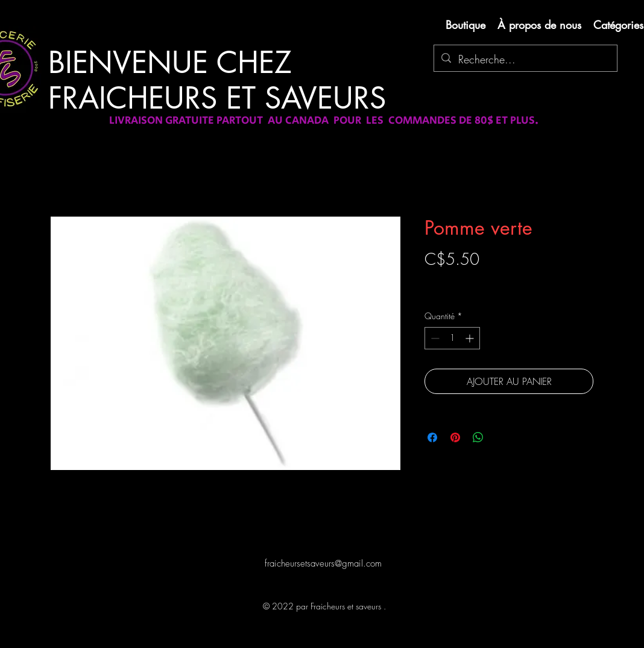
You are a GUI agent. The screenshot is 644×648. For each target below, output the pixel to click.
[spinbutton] (452, 338)
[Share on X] (501, 437)
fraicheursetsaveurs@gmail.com (323, 564)
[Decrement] (434, 338)
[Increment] (471, 338)
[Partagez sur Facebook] (432, 437)
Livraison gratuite (453, 280)
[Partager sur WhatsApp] (478, 437)
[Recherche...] (525, 60)
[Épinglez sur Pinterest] (455, 437)
